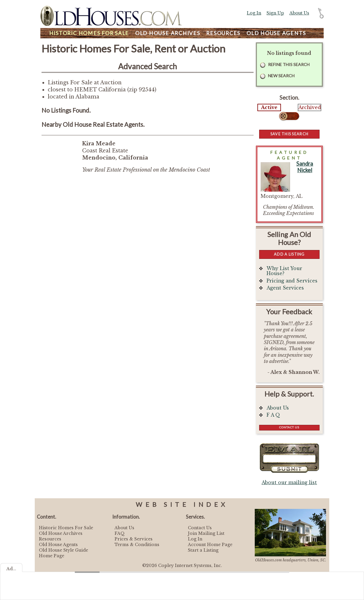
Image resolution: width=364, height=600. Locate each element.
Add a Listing (289, 254)
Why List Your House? (284, 271)
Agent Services (285, 288)
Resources (223, 33)
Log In (254, 13)
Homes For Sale (89, 33)
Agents (276, 33)
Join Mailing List (206, 533)
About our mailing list (289, 483)
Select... (289, 116)
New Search (281, 76)
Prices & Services (134, 539)
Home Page (52, 556)
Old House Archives (61, 533)
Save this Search (289, 134)
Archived (310, 107)
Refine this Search (289, 64)
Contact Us (289, 427)
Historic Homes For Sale (66, 528)
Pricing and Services (292, 281)
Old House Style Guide (63, 550)
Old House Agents (58, 545)
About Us (299, 13)
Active (269, 107)
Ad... (11, 569)
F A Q (273, 415)
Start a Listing (203, 550)
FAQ (120, 533)
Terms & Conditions (137, 545)
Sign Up (275, 13)
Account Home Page (210, 545)
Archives (168, 33)
